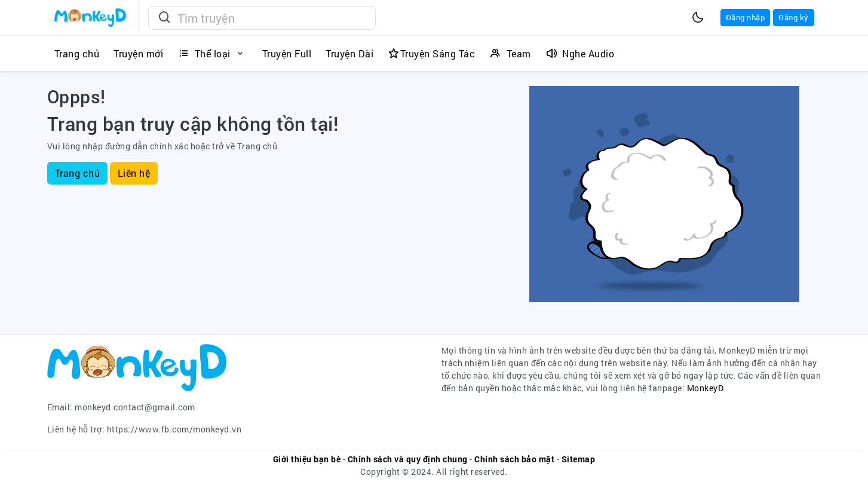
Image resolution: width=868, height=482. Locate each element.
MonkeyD (706, 388)
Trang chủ (78, 173)
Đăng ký (794, 17)
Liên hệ (134, 173)
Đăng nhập (746, 17)
